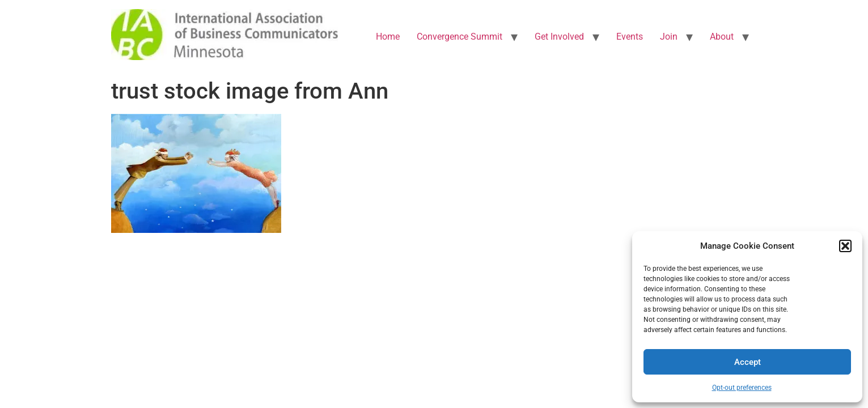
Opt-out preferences (742, 388)
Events (630, 37)
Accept (748, 362)
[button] (845, 246)
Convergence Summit (460, 37)
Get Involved (559, 37)
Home (388, 37)
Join (669, 37)
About (722, 37)
